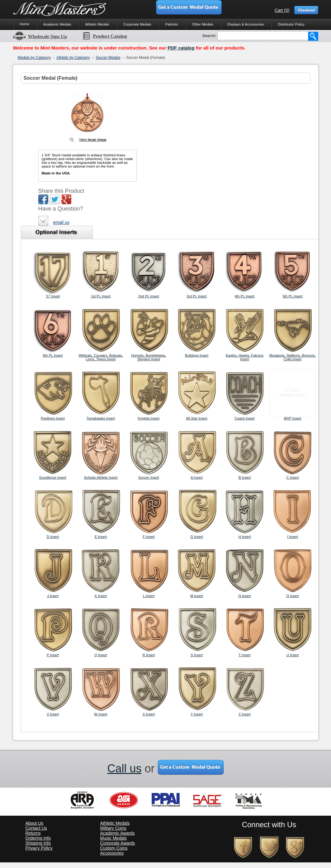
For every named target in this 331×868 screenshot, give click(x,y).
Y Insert (197, 714)
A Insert (197, 477)
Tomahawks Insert (101, 418)
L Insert (149, 596)
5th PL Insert (293, 296)
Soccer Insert (149, 477)
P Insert (53, 655)
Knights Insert (149, 418)
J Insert (53, 596)
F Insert (149, 537)
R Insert (149, 655)
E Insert (101, 537)
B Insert (245, 477)
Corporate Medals (137, 24)
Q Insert (101, 655)
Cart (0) (282, 10)
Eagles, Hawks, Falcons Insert (245, 357)
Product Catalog (105, 36)
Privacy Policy (39, 848)
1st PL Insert (101, 296)
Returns (33, 833)
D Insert (53, 537)
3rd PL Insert (197, 296)
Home (25, 24)
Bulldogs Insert (197, 355)
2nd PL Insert (149, 296)
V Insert (53, 714)
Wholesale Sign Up (40, 36)
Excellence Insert (53, 477)
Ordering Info (38, 838)
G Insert (196, 537)
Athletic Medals (97, 24)
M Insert (197, 596)
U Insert (293, 655)
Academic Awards (118, 833)
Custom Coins (114, 848)
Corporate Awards (118, 843)
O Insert (292, 596)
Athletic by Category (73, 58)
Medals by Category (34, 58)
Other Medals (203, 24)
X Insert (149, 714)
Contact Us (36, 828)
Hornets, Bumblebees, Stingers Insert (149, 357)
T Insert (244, 655)
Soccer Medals (108, 58)
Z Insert (245, 714)
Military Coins (113, 828)
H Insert (245, 537)
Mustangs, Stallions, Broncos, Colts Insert (293, 357)
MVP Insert (293, 418)
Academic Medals (57, 24)
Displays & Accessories (246, 24)
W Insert (101, 714)
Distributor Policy (291, 24)
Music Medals (114, 838)
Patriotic (172, 24)
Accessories (112, 853)
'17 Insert (53, 296)
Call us (124, 768)
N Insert (245, 596)
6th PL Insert (53, 355)
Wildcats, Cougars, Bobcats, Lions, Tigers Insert (101, 357)
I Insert (293, 537)
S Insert (197, 655)
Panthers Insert (53, 418)
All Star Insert (196, 418)
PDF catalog (181, 48)
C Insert (293, 477)
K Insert (101, 596)
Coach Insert (244, 418)
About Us (35, 823)
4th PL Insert (245, 296)
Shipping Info (38, 843)
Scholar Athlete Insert (101, 477)
